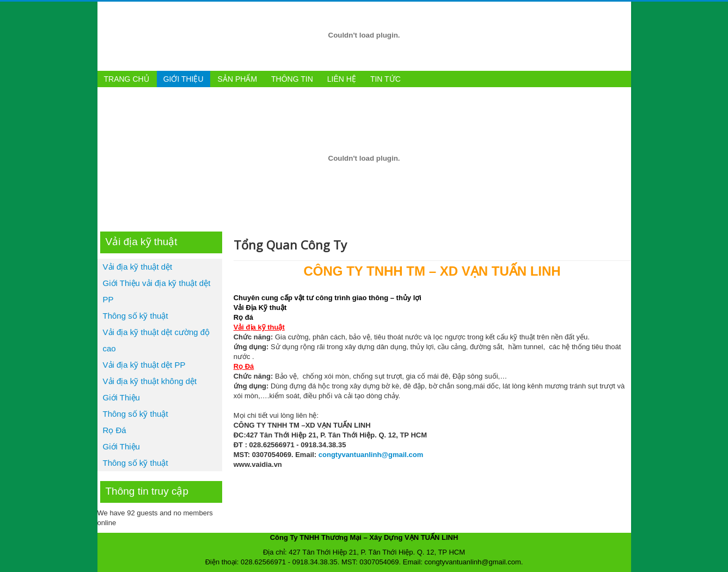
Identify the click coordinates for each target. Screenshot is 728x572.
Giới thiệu (183, 79)
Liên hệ (342, 79)
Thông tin (292, 79)
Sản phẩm (237, 79)
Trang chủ (127, 79)
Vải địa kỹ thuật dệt (138, 267)
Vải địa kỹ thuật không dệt (150, 381)
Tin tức (386, 79)
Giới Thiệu (121, 397)
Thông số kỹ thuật (136, 316)
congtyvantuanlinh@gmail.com (371, 455)
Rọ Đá (115, 430)
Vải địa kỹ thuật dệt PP (144, 365)
